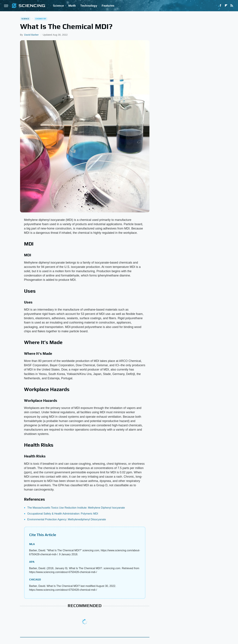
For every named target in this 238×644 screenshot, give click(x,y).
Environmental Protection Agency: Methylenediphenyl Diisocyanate (67, 519)
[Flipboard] (226, 6)
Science (58, 6)
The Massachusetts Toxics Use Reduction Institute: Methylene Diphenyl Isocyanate (76, 508)
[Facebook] (220, 6)
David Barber (32, 35)
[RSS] (232, 6)
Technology (89, 6)
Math (72, 6)
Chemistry (41, 19)
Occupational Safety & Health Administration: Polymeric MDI (63, 514)
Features (108, 6)
